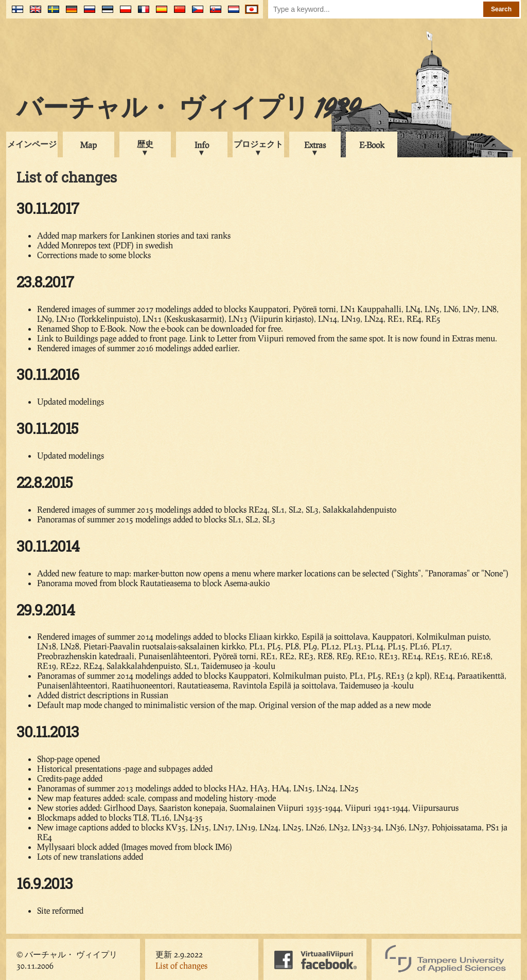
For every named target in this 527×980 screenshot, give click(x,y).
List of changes (181, 965)
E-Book (372, 145)
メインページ (32, 144)
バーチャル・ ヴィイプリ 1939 (188, 110)
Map (89, 145)
